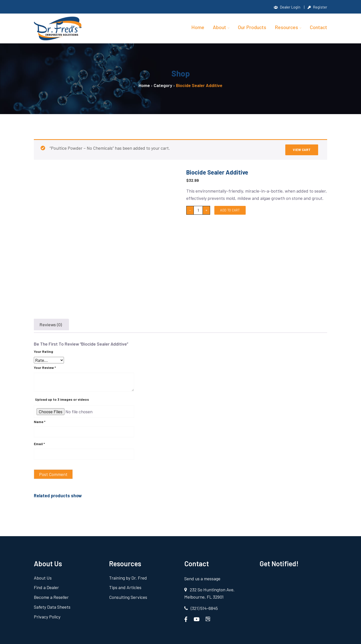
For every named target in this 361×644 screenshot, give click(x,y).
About (219, 27)
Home (198, 27)
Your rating (43, 351)
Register (317, 7)
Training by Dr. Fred (128, 578)
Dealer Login (287, 7)
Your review (45, 368)
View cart (302, 150)
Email (39, 444)
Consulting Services (128, 597)
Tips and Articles (125, 587)
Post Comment (53, 474)
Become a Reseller (51, 597)
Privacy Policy (47, 617)
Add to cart (230, 210)
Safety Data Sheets (52, 607)
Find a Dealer (46, 587)
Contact (319, 27)
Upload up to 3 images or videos (62, 399)
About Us (43, 578)
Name (40, 422)
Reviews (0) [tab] (51, 325)
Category (163, 85)
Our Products (252, 27)
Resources (286, 27)
